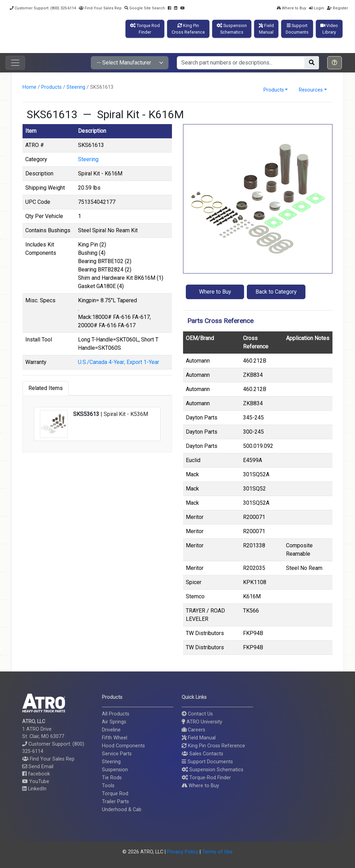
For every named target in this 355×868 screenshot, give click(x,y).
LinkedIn (34, 789)
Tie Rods (112, 778)
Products (51, 87)
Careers (193, 730)
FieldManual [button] (266, 29)
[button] (335, 63)
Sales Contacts (202, 754)
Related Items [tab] (46, 388)
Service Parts (117, 754)
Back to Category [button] (276, 292)
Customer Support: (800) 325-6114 (43, 8)
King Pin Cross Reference (213, 746)
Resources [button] (311, 90)
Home (29, 87)
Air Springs (114, 722)
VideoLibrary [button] (329, 29)
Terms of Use (217, 852)
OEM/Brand (200, 338)
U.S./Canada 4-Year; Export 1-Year (119, 362)
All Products (116, 714)
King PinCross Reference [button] (188, 29)
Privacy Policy (183, 852)
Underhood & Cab (122, 810)
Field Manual (199, 738)
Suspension (115, 770)
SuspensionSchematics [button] (232, 29)
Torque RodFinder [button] (145, 29)
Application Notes (308, 338)
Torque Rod (115, 794)
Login (317, 8)
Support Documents (207, 762)
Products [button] (274, 90)
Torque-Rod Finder (206, 778)
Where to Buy (291, 8)
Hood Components (123, 746)
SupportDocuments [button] (297, 29)
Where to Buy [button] (215, 292)
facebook (36, 774)
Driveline (111, 730)
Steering (76, 87)
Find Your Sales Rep (100, 8)
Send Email (38, 767)
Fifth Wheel (115, 738)
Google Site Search (145, 8)
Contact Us (197, 714)
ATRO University (202, 722)
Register (337, 8)
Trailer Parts (115, 802)
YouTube (36, 782)
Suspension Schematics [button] (213, 770)
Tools (108, 786)
